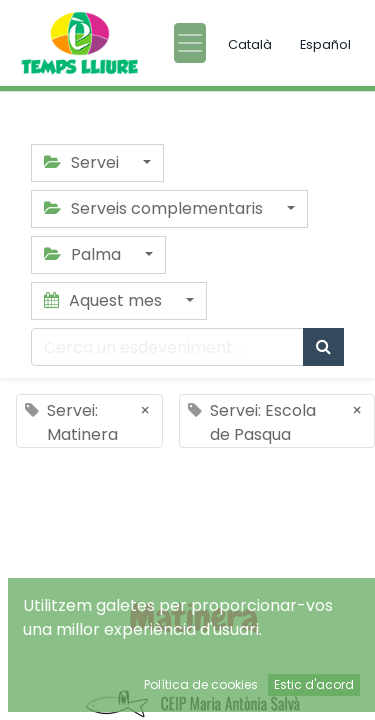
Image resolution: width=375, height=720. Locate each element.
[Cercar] (323, 347)
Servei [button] (83, 162)
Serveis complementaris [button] (155, 208)
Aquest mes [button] (105, 300)
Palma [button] (84, 254)
